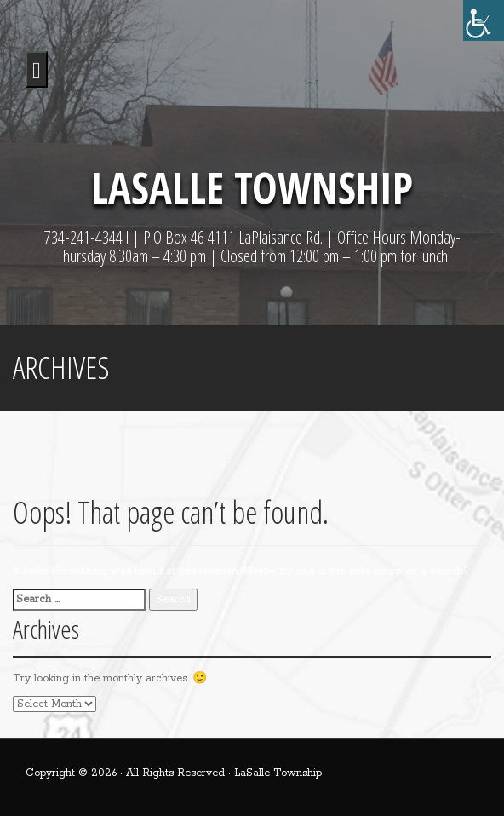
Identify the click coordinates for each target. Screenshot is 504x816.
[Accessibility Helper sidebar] (484, 20)
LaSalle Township (252, 187)
